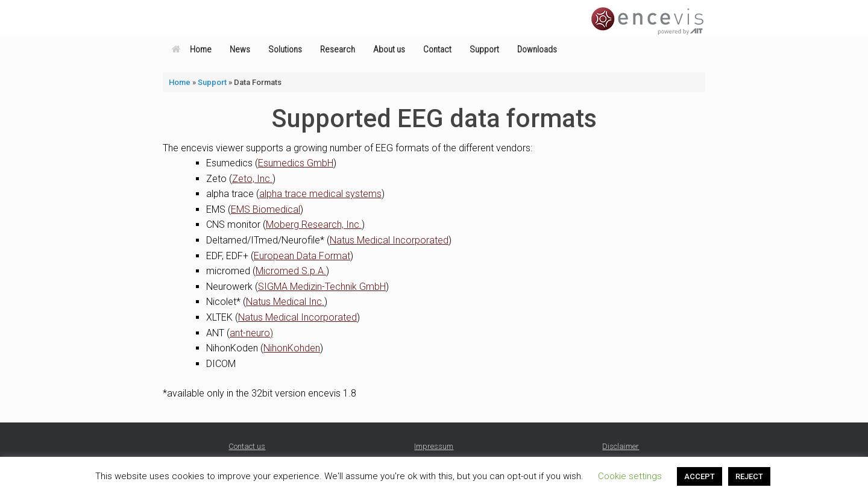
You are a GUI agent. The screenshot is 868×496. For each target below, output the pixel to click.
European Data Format (302, 256)
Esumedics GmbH (296, 163)
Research (338, 49)
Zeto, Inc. (252, 179)
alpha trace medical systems (320, 194)
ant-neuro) (251, 333)
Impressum (434, 446)
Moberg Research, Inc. (314, 224)
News (240, 49)
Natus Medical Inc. (285, 302)
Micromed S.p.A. (291, 271)
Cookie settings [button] (630, 476)
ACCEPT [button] (700, 476)
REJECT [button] (749, 476)
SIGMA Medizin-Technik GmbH (322, 287)
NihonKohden (292, 348)
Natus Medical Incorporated (389, 240)
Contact (437, 49)
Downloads (537, 49)
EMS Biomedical (266, 209)
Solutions (285, 49)
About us (389, 49)
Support (484, 49)
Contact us (247, 446)
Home (192, 49)
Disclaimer (621, 446)
